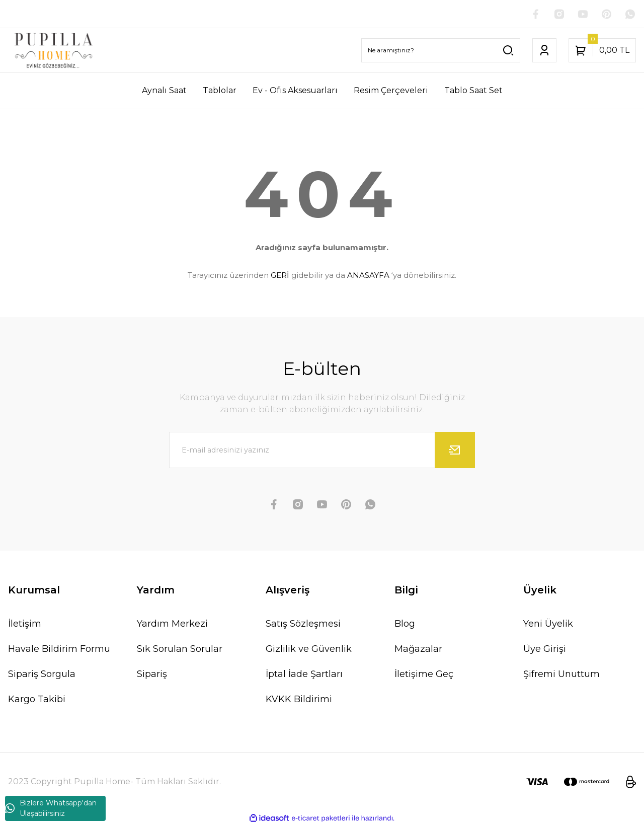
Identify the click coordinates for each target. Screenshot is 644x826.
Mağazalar (418, 649)
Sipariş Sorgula (42, 674)
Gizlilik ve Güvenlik (309, 649)
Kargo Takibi (37, 700)
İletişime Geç (424, 674)
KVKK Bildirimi (299, 700)
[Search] (441, 51)
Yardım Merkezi (172, 624)
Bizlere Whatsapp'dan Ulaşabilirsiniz (51, 808)
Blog (405, 624)
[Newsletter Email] (322, 450)
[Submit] (455, 450)
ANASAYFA (368, 276)
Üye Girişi (545, 649)
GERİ (280, 276)
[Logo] (54, 51)
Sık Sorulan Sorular (180, 649)
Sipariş (152, 674)
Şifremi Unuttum (561, 674)
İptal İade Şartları (304, 674)
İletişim (25, 624)
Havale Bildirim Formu (59, 649)
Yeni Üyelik (548, 624)
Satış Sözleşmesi (303, 624)
